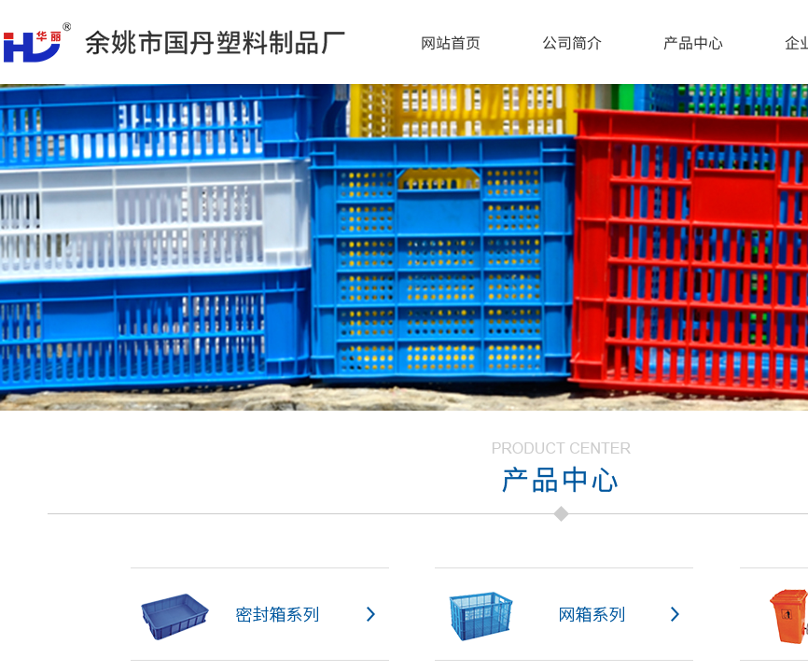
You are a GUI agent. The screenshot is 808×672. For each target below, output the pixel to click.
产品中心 (693, 42)
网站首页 (451, 42)
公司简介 (572, 42)
